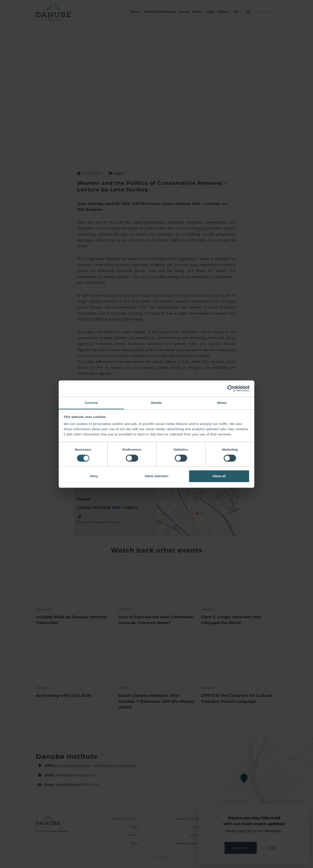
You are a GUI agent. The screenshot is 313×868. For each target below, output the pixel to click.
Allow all (219, 476)
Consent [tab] (91, 403)
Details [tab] (156, 403)
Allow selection (156, 476)
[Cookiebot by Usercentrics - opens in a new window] (231, 388)
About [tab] (222, 403)
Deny (94, 476)
